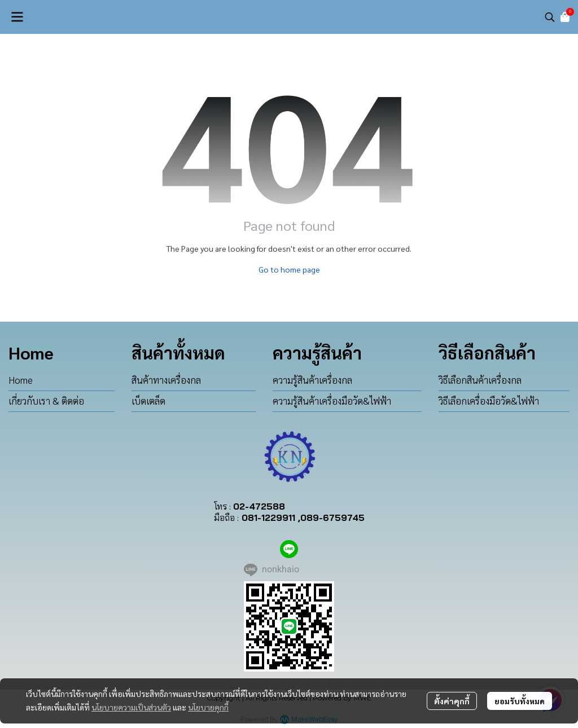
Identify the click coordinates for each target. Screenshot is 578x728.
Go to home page (289, 269)
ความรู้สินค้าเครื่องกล (312, 380)
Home (21, 380)
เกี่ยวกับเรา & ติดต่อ (46, 401)
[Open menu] (17, 17)
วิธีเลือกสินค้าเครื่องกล (480, 380)
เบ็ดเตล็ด (148, 401)
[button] (550, 17)
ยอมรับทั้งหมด (520, 701)
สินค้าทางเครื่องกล (166, 380)
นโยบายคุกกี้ (208, 707)
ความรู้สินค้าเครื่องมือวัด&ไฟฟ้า (332, 401)
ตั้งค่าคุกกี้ (452, 701)
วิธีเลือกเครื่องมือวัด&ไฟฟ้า (489, 401)
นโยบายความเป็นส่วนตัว (131, 707)
